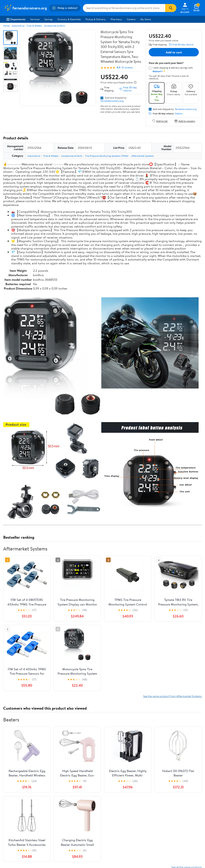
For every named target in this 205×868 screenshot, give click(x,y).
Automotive (18, 26)
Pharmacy (116, 19)
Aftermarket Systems (143, 156)
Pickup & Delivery (96, 19)
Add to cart (174, 52)
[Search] (171, 8)
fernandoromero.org (112, 101)
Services (35, 19)
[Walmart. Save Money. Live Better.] (25, 8)
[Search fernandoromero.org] (124, 8)
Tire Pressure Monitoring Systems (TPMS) (107, 156)
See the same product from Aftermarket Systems (172, 696)
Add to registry (185, 121)
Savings (49, 19)
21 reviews (127, 67)
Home (6, 26)
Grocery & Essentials (69, 19)
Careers (131, 19)
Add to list (160, 121)
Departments (16, 19)
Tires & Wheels (34, 26)
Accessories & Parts (54, 26)
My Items (146, 19)
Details (179, 114)
